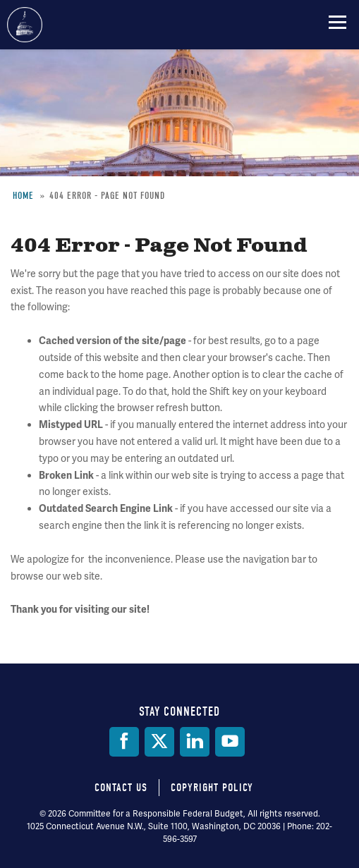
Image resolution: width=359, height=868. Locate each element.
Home (23, 196)
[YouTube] (230, 742)
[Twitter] (159, 742)
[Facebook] (124, 742)
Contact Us (121, 788)
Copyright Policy (212, 788)
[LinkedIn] (195, 742)
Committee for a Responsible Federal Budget (25, 25)
